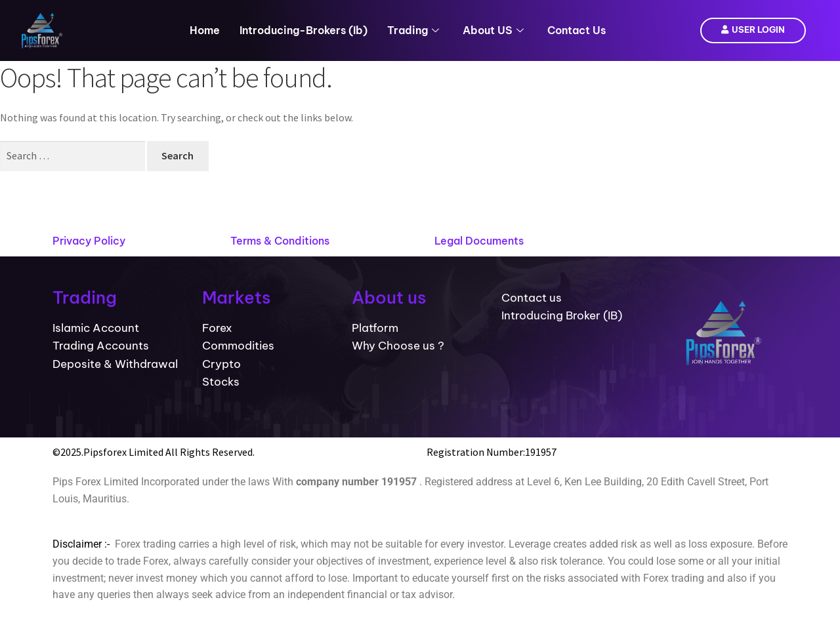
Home (205, 30)
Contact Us (577, 30)
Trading (413, 30)
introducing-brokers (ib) (304, 30)
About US (493, 30)
